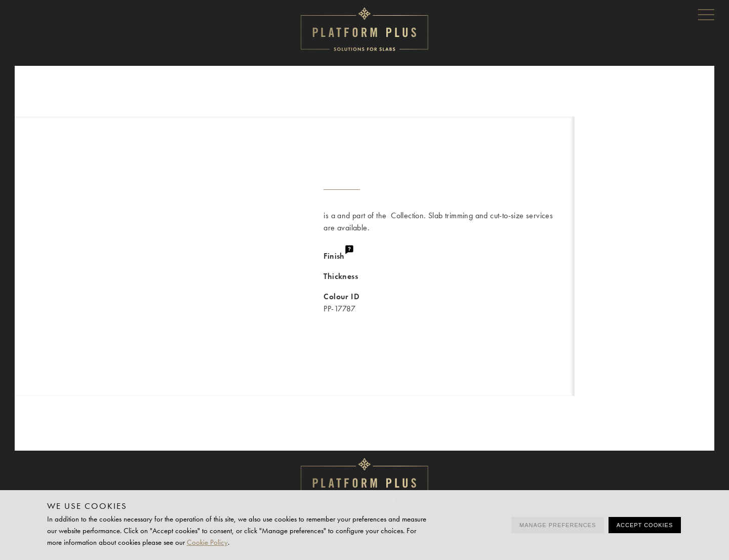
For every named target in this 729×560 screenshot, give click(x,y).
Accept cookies (645, 525)
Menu (706, 14)
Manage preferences (558, 525)
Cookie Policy (207, 542)
